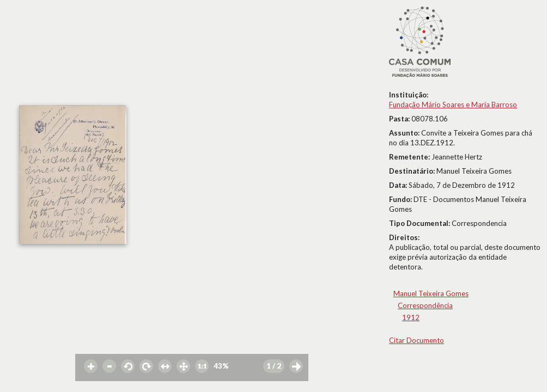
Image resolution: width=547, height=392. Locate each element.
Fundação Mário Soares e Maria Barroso (453, 105)
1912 (411, 317)
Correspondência (425, 305)
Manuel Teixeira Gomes (431, 293)
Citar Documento (417, 340)
